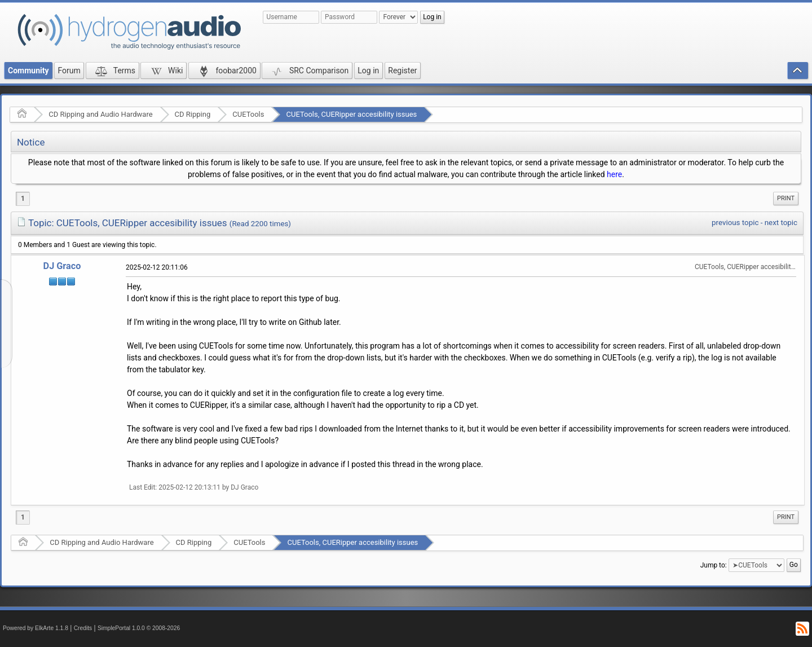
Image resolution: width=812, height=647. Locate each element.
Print (786, 198)
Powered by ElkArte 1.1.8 (36, 628)
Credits (83, 628)
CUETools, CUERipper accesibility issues (351, 114)
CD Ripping (193, 114)
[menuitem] (786, 199)
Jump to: (714, 565)
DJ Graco (62, 266)
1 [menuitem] (23, 199)
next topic (781, 223)
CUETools (248, 114)
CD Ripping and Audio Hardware (100, 114)
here (614, 174)
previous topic (735, 223)
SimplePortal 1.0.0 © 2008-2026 (139, 628)
